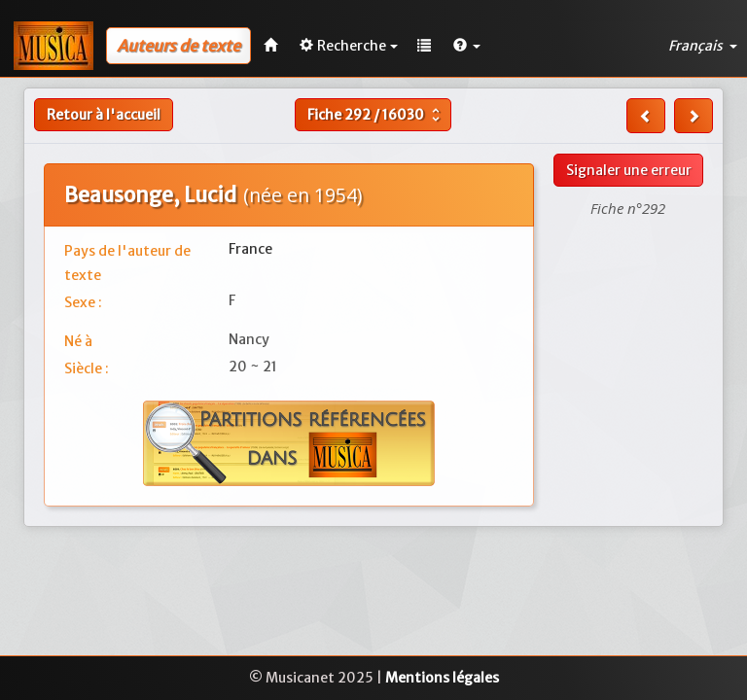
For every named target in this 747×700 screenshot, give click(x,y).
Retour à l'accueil (104, 115)
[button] (467, 46)
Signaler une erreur (629, 170)
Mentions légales (442, 678)
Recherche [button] (349, 46)
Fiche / (376, 115)
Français (703, 46)
